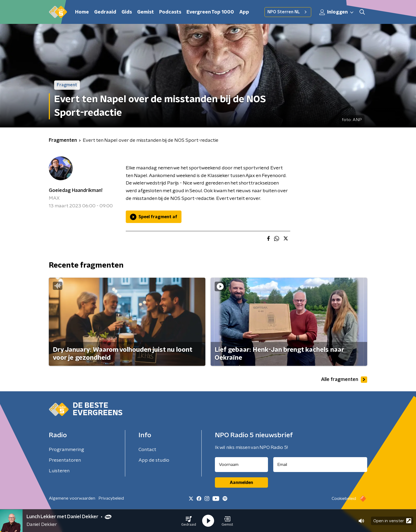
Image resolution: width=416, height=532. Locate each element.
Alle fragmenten (344, 380)
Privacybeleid (111, 498)
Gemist (146, 12)
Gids (127, 12)
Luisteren (59, 471)
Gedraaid (105, 12)
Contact (147, 450)
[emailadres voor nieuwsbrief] (320, 465)
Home (82, 12)
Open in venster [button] (392, 521)
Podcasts (170, 12)
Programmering (66, 450)
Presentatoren (65, 460)
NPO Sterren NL (288, 12)
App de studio (154, 460)
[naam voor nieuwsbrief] (241, 465)
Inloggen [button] (337, 12)
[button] (189, 521)
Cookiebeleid (344, 499)
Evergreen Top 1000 (210, 12)
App (244, 12)
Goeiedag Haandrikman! (76, 191)
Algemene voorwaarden (72, 498)
